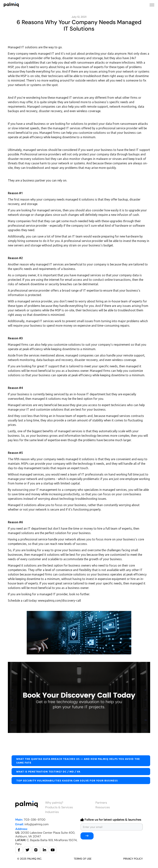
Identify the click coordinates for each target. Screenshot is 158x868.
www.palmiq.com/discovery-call (59, 600)
